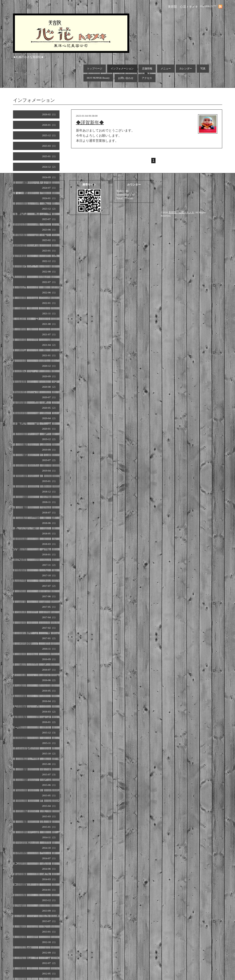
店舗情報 (147, 68)
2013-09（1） (50, 911)
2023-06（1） (50, 230)
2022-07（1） (50, 282)
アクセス (147, 78)
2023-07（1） (50, 219)
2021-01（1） (50, 355)
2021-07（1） (50, 334)
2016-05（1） (50, 691)
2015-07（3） (50, 774)
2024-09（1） (50, 177)
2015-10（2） (50, 753)
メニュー (166, 68)
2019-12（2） (50, 439)
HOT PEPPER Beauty (98, 78)
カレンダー (186, 68)
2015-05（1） (50, 795)
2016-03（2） (50, 712)
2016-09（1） (50, 659)
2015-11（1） (50, 743)
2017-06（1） (50, 596)
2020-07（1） (50, 397)
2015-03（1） (50, 816)
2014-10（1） (50, 848)
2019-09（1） (50, 450)
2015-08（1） (50, 764)
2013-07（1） (50, 921)
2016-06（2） (50, 680)
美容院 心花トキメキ (181, 212)
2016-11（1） (50, 649)
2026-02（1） (50, 114)
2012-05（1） (50, 973)
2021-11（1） (50, 313)
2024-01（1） (50, 198)
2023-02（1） (50, 240)
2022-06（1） (50, 292)
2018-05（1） (50, 533)
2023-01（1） (50, 251)
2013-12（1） (50, 900)
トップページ (95, 68)
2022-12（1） (50, 261)
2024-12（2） (50, 167)
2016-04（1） (50, 701)
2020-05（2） (50, 408)
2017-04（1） (50, 617)
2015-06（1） (50, 785)
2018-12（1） (50, 492)
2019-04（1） (50, 471)
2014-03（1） (50, 879)
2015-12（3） (50, 732)
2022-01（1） (50, 303)
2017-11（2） (50, 565)
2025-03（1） (50, 146)
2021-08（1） (50, 324)
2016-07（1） (50, 670)
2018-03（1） (50, 544)
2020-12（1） (50, 366)
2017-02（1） (50, 628)
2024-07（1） (50, 188)
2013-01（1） (50, 932)
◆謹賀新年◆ (90, 122)
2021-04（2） (50, 345)
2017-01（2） (50, 638)
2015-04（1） (50, 806)
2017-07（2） (50, 586)
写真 (203, 68)
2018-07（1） (50, 512)
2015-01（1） (50, 827)
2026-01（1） (50, 125)
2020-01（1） (50, 429)
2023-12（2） (50, 209)
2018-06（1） (50, 523)
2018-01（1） (50, 554)
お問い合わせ (126, 78)
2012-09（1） (50, 953)
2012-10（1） (50, 942)
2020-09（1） (50, 376)
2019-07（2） (50, 460)
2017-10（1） (50, 575)
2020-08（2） (50, 387)
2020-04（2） (50, 418)
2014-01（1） (50, 890)
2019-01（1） (50, 481)
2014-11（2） (50, 837)
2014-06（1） (50, 869)
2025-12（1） (50, 135)
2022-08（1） (50, 271)
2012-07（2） (50, 963)
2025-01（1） (50, 156)
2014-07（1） (50, 858)
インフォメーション (122, 68)
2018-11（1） (50, 502)
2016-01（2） (50, 722)
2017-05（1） (50, 607)
